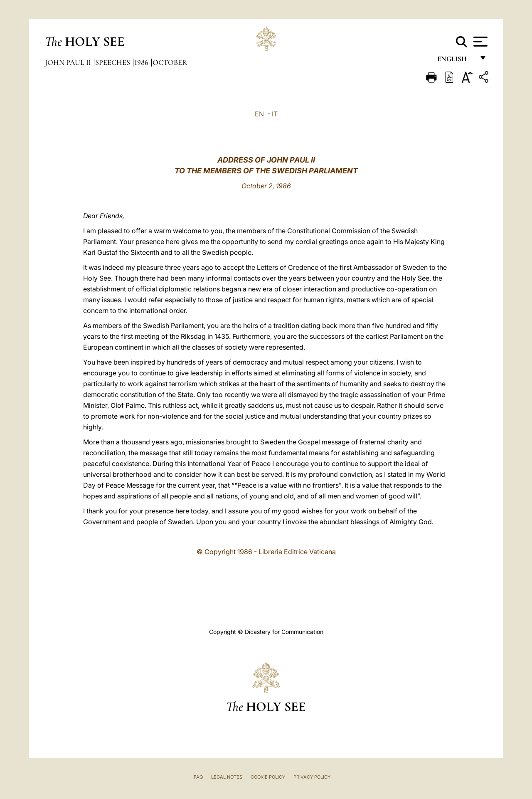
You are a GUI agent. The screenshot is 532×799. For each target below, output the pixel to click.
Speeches (113, 62)
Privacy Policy (312, 777)
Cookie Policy (268, 777)
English (456, 61)
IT (275, 114)
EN (259, 114)
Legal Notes (227, 777)
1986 (142, 62)
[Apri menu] (479, 42)
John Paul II (69, 62)
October (170, 62)
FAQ (198, 777)
